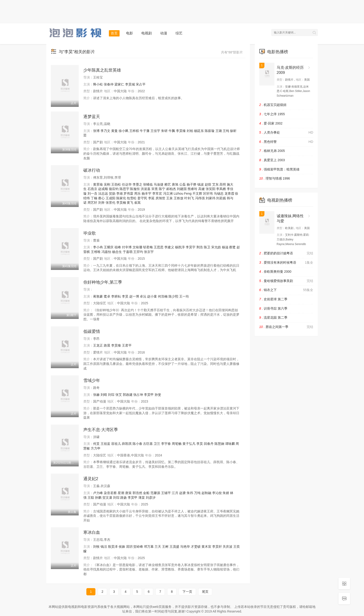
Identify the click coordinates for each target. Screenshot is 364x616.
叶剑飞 (189, 198)
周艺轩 (92, 203)
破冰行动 (92, 170)
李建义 (169, 247)
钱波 (201, 184)
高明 (223, 184)
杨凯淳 (180, 247)
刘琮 (111, 395)
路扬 (123, 498)
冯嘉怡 (106, 252)
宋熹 (155, 189)
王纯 (226, 131)
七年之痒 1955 (272, 114)
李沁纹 (217, 493)
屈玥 (129, 547)
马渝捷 (159, 184)
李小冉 (98, 247)
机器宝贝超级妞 (273, 105)
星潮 (121, 493)
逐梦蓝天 (92, 117)
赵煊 (208, 184)
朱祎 (190, 493)
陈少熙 (173, 296)
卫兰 (157, 444)
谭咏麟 (230, 444)
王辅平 (166, 493)
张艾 (119, 395)
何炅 (96, 444)
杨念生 (117, 252)
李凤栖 (221, 189)
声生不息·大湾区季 (101, 430)
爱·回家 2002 (271, 123)
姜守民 (142, 198)
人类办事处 (286, 133)
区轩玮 (208, 193)
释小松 (98, 84)
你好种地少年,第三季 (103, 282)
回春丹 (209, 444)
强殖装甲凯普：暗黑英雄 (279, 169)
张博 (96, 131)
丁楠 (94, 198)
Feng (188, 193)
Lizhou (178, 193)
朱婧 (226, 493)
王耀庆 (109, 247)
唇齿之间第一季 (286, 327)
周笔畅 (177, 444)
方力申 (96, 448)
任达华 (127, 184)
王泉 (169, 198)
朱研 (164, 131)
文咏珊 (137, 247)
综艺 (179, 33)
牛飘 (172, 131)
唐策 (128, 493)
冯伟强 (200, 198)
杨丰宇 (146, 193)
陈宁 (162, 189)
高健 (201, 189)
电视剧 (147, 33)
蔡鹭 (232, 247)
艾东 (215, 184)
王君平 (127, 345)
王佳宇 (155, 131)
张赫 (96, 395)
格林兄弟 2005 (272, 151)
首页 (114, 33)
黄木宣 (206, 547)
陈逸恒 (135, 189)
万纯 (197, 493)
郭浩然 (137, 493)
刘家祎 (211, 198)
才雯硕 (196, 547)
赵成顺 (103, 189)
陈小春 (137, 444)
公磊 (182, 184)
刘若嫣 (221, 198)
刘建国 (182, 189)
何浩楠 (163, 296)
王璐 (219, 131)
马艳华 (185, 547)
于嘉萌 (128, 252)
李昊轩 (217, 547)
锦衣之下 (286, 290)
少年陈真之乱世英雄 (102, 70)
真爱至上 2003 (272, 160)
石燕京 (92, 189)
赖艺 (168, 184)
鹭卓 (107, 296)
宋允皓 (216, 247)
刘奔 (101, 203)
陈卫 (207, 247)
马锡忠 (219, 193)
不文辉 (197, 193)
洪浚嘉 (146, 189)
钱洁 (104, 547)
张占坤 (138, 395)
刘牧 (96, 547)
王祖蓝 (105, 444)
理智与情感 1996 (275, 178)
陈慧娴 (219, 444)
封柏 (190, 131)
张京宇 (149, 252)
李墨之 (137, 184)
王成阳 (110, 198)
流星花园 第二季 (273, 318)
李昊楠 (121, 203)
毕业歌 (90, 233)
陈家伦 (121, 198)
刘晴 (104, 395)
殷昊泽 (113, 547)
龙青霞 (229, 193)
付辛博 (127, 247)
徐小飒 (123, 131)
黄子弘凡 (189, 444)
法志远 (103, 193)
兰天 (158, 547)
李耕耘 (116, 296)
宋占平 (141, 84)
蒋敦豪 (98, 296)
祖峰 (118, 247)
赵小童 (152, 296)
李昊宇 (191, 247)
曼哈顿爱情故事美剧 (286, 281)
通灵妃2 (91, 479)
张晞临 (148, 184)
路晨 (107, 345)
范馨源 (155, 493)
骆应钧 (114, 189)
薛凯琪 (127, 444)
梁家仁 (119, 84)
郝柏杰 (171, 189)
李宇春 (166, 444)
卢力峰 (98, 493)
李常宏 (157, 193)
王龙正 (98, 345)
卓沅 (143, 296)
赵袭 (182, 493)
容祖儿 (116, 444)
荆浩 (200, 247)
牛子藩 (145, 131)
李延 (151, 198)
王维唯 (96, 252)
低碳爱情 (92, 331)
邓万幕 (149, 547)
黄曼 (114, 131)
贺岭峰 (138, 547)
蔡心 (101, 198)
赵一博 (134, 296)
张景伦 (110, 203)
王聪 (91, 498)
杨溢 (225, 247)
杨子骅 (192, 184)
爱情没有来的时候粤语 (286, 263)
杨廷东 (199, 131)
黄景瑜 (98, 184)
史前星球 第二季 (273, 299)
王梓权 (134, 131)
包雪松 (132, 198)
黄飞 (130, 203)
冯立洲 (168, 193)
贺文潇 (107, 498)
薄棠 (142, 498)
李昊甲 (149, 395)
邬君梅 (148, 247)
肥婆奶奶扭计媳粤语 (286, 253)
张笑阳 (211, 189)
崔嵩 (137, 203)
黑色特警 (286, 142)
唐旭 (175, 184)
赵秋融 (206, 493)
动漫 (164, 33)
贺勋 (112, 193)
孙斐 (158, 395)
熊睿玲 (192, 189)
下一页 (187, 592)
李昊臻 (181, 131)
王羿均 (138, 252)
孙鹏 (98, 498)
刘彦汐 (151, 498)
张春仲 (109, 84)
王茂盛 (174, 547)
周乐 (137, 193)
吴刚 (107, 184)
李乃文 (105, 131)
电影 (130, 33)
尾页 (205, 592)
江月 (175, 493)
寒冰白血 (92, 532)
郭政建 (128, 395)
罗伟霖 (128, 193)
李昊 (125, 296)
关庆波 (227, 547)
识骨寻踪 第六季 (273, 308)
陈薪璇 (210, 131)
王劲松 (116, 184)
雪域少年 (92, 380)
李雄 (120, 193)
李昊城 (130, 84)
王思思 (159, 247)
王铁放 (179, 198)
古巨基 (148, 444)
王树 (165, 547)
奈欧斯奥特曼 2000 (275, 272)
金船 (146, 493)
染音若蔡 (110, 493)
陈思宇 (124, 189)
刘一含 (92, 193)
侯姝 (122, 547)
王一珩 (184, 296)
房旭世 (160, 198)
